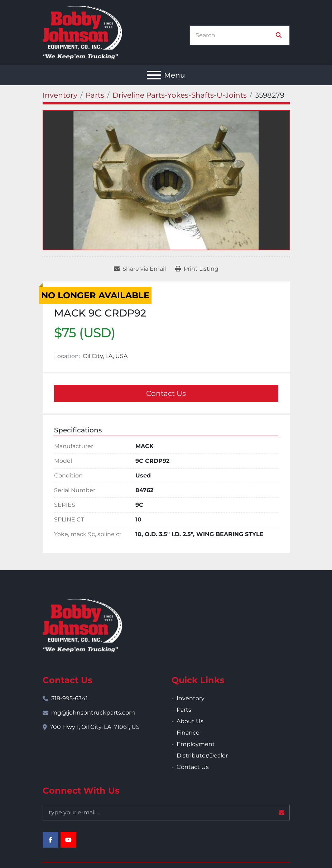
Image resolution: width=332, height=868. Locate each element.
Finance (188, 733)
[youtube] (68, 840)
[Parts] (95, 95)
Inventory (191, 698)
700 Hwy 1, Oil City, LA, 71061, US (95, 727)
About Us (190, 721)
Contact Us (166, 393)
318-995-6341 (69, 698)
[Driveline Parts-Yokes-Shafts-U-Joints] (180, 95)
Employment (196, 744)
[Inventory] (60, 95)
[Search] (235, 35)
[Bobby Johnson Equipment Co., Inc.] (82, 625)
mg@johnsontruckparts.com (93, 713)
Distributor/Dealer (202, 756)
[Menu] (154, 75)
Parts (184, 710)
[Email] (166, 813)
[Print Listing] (197, 269)
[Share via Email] (140, 269)
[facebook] (50, 840)
